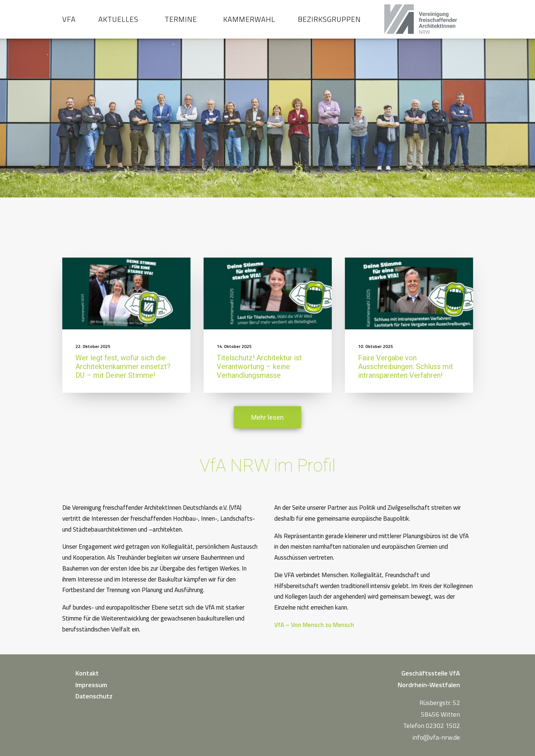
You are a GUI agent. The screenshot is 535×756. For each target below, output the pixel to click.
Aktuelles (118, 22)
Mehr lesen (267, 424)
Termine (181, 22)
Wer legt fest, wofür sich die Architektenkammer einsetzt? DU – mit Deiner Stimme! (123, 373)
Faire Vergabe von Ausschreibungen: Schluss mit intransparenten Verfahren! (406, 373)
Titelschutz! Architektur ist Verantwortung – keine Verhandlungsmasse (259, 373)
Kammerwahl (249, 22)
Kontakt (87, 673)
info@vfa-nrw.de (436, 737)
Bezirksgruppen (329, 22)
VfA (69, 22)
